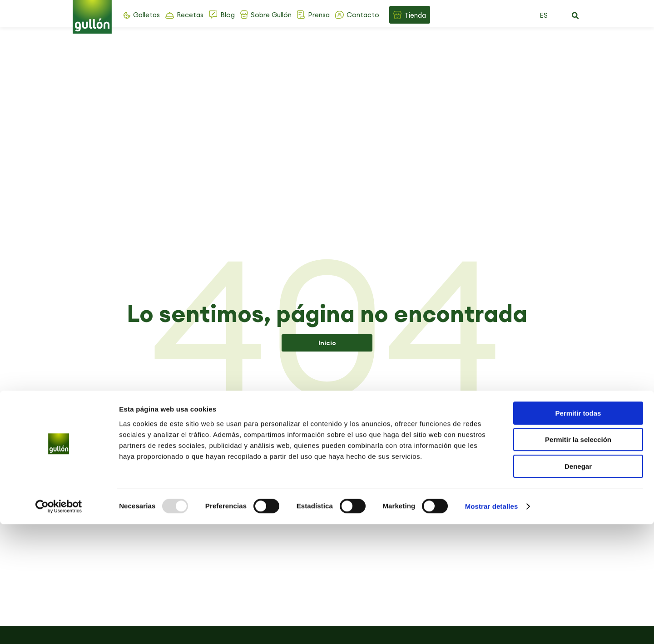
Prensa (319, 15)
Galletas (146, 15)
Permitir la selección (578, 560)
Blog (228, 15)
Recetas (190, 15)
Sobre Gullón (271, 15)
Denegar (578, 586)
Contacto (363, 15)
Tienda (415, 15)
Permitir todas (578, 533)
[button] (575, 16)
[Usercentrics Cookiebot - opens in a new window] (59, 626)
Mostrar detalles (492, 626)
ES (544, 15)
